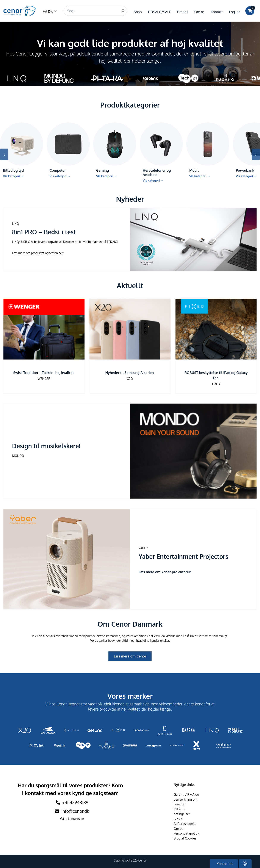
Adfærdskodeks (185, 824)
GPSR (178, 819)
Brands (183, 12)
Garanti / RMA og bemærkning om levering (186, 799)
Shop (138, 12)
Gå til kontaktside (72, 819)
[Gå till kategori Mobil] (208, 152)
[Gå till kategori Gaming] (115, 152)
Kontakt (217, 12)
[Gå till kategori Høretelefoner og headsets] (161, 154)
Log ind (235, 12)
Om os (199, 12)
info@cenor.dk (72, 811)
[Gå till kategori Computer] (68, 152)
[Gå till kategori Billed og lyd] (22, 152)
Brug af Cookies (185, 838)
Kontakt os (225, 864)
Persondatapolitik (186, 833)
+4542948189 (75, 802)
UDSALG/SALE (160, 12)
